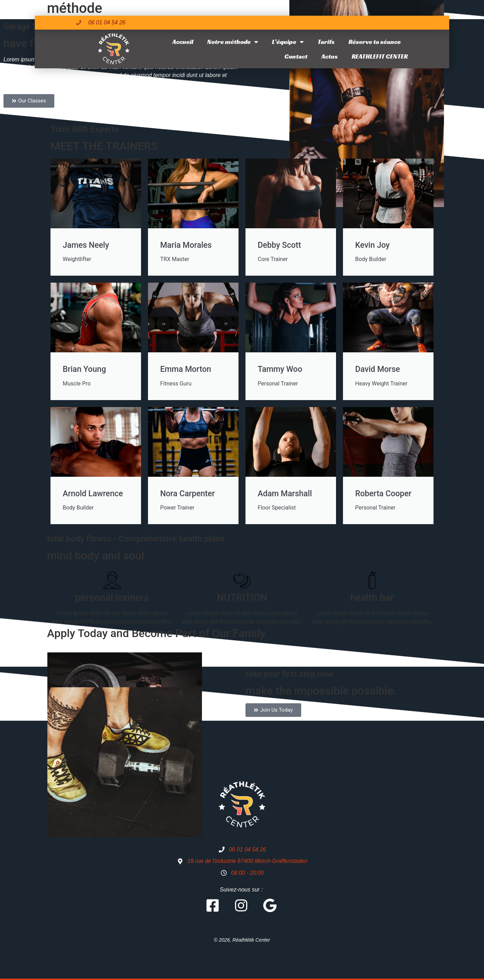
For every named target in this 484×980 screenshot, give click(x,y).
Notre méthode (233, 42)
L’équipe (288, 42)
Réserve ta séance (375, 42)
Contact (296, 56)
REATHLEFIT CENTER (380, 56)
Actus (330, 56)
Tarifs (326, 42)
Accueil (183, 42)
